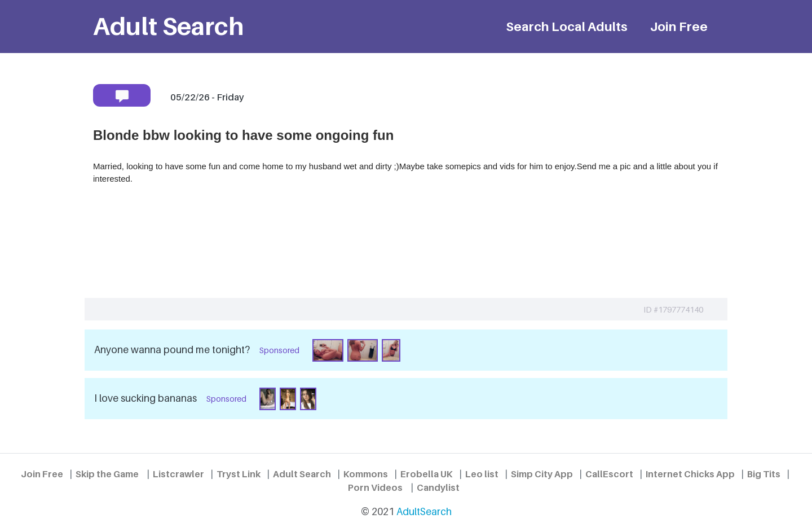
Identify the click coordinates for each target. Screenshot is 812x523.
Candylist (438, 487)
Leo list (482, 474)
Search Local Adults (567, 26)
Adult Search (302, 474)
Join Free (679, 26)
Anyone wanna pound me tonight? (172, 350)
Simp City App (542, 474)
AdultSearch (424, 511)
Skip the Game (107, 474)
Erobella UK (427, 474)
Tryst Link (239, 474)
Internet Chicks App (690, 474)
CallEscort (609, 474)
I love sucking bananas (145, 398)
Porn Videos (375, 487)
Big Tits (764, 474)
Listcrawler (178, 474)
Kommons (366, 474)
